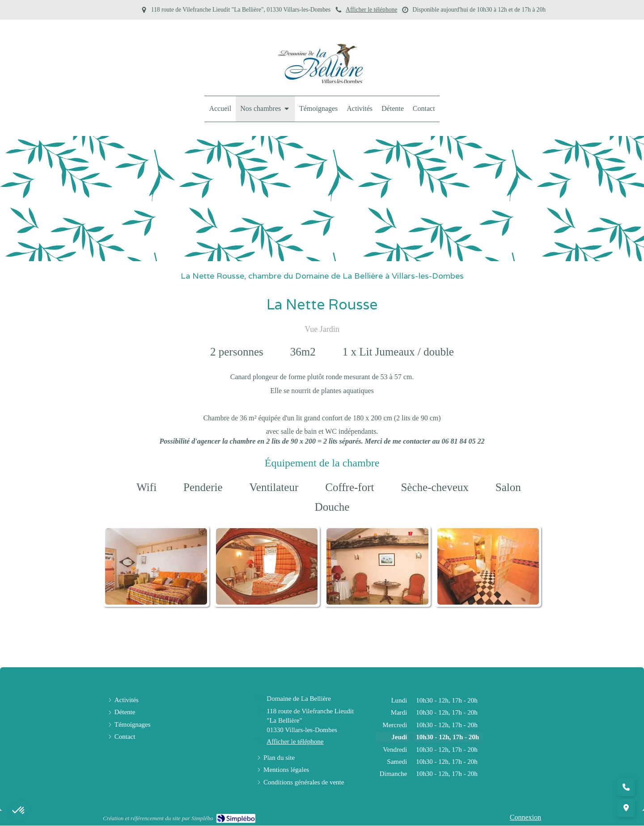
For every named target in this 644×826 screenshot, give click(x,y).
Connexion (525, 817)
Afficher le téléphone (371, 10)
